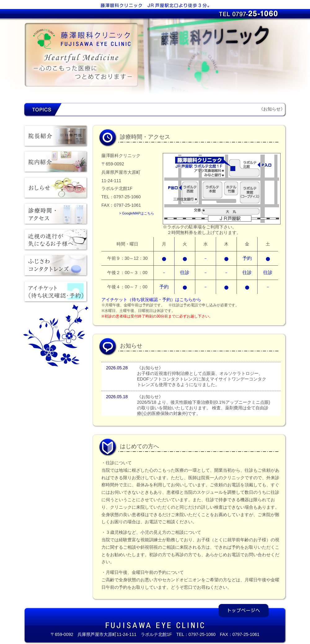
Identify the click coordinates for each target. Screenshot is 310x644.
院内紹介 (56, 163)
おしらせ (56, 189)
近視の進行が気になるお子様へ (56, 241)
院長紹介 (56, 137)
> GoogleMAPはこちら (137, 213)
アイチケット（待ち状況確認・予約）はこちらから (151, 299)
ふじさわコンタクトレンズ (56, 267)
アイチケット (56, 293)
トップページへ (244, 611)
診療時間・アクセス (56, 215)
